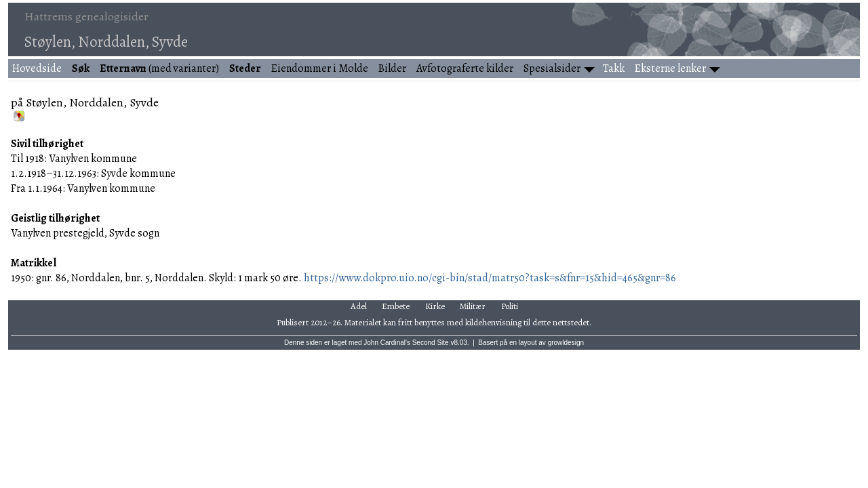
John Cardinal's (387, 343)
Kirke (435, 306)
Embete (396, 306)
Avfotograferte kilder (465, 68)
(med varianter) (159, 68)
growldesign (566, 343)
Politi (510, 306)
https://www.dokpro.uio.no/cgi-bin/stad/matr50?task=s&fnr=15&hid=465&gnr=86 (490, 278)
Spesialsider (552, 68)
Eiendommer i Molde (320, 68)
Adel (359, 306)
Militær (473, 306)
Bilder (392, 68)
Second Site (431, 343)
